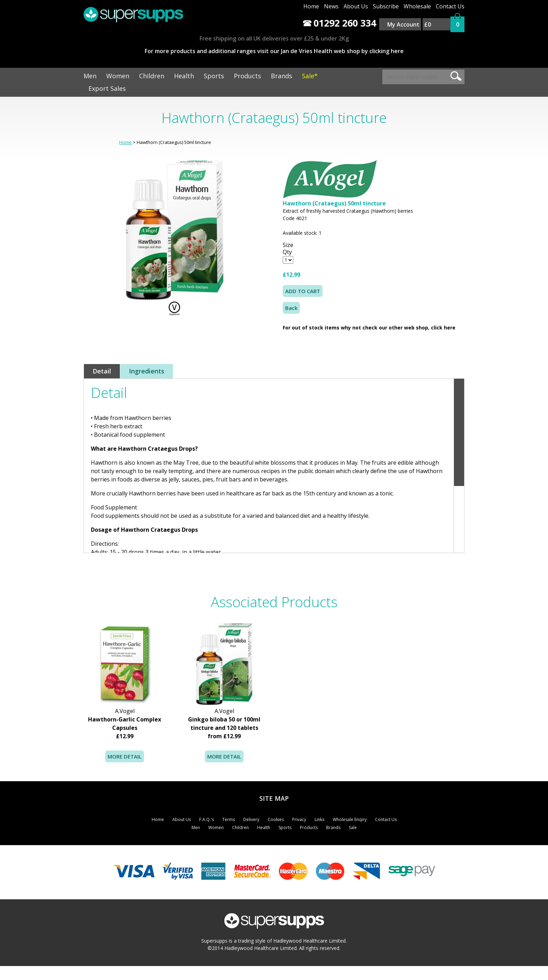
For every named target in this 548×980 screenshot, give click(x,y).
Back (291, 308)
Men (90, 76)
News (331, 6)
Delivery (251, 819)
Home (311, 6)
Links (319, 819)
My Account (403, 24)
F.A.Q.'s (207, 819)
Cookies (276, 819)
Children (152, 76)
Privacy (299, 819)
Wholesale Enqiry (350, 819)
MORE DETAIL (125, 756)
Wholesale (417, 6)
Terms (229, 819)
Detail (102, 371)
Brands (282, 76)
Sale (353, 827)
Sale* (310, 76)
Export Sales (107, 88)
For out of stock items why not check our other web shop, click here (369, 328)
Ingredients (147, 371)
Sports (214, 76)
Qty (287, 252)
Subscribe (386, 6)
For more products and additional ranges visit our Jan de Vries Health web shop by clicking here (274, 51)
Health (184, 76)
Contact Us (450, 6)
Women (118, 76)
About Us (356, 6)
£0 (428, 24)
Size (288, 245)
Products (247, 76)
